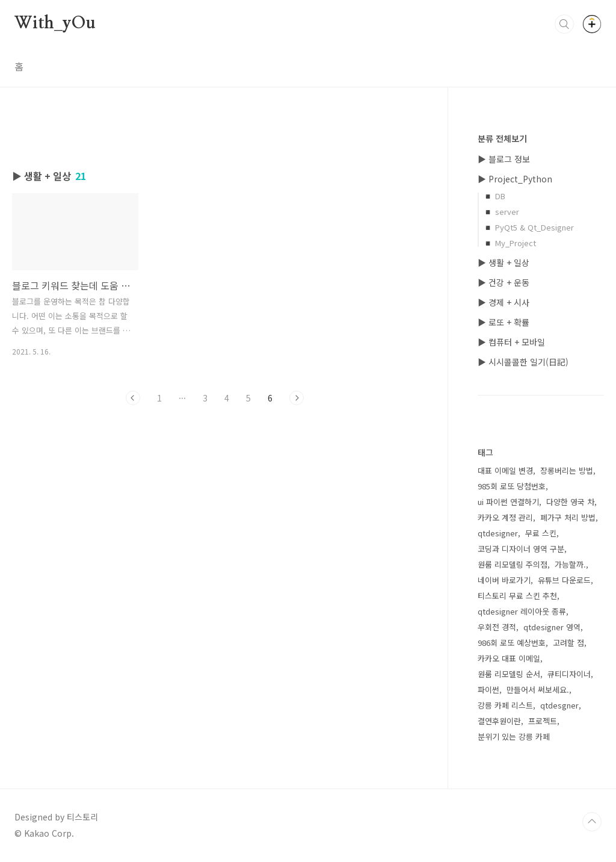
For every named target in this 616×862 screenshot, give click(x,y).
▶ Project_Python (515, 179)
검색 (564, 24)
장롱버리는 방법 (567, 470)
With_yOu (55, 23)
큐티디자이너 (569, 674)
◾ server (501, 212)
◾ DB (494, 196)
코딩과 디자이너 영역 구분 (521, 549)
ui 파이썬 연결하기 (508, 502)
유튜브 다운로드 (564, 580)
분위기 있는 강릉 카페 (514, 736)
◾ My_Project (510, 243)
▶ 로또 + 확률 (504, 322)
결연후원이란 (499, 721)
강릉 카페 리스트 (505, 705)
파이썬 (488, 690)
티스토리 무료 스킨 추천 (517, 596)
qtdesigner (498, 533)
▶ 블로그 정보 (504, 159)
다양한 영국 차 (570, 502)
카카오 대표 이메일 (509, 658)
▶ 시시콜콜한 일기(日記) (523, 362)
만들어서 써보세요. (538, 690)
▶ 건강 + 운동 (504, 282)
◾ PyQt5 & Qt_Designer (528, 227)
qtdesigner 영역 (552, 627)
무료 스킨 (541, 533)
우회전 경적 (497, 627)
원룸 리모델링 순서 (509, 674)
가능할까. (570, 564)
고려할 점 (568, 643)
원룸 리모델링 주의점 (513, 564)
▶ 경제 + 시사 (504, 302)
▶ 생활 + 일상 (504, 262)
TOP (592, 822)
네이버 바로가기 (504, 580)
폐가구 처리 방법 (568, 517)
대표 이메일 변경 (505, 470)
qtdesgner (559, 705)
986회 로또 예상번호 (512, 643)
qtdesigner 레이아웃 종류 (522, 611)
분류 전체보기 (502, 138)
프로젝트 (543, 721)
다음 (297, 398)
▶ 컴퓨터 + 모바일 (511, 342)
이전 (133, 398)
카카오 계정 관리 (505, 517)
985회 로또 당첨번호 (512, 486)
